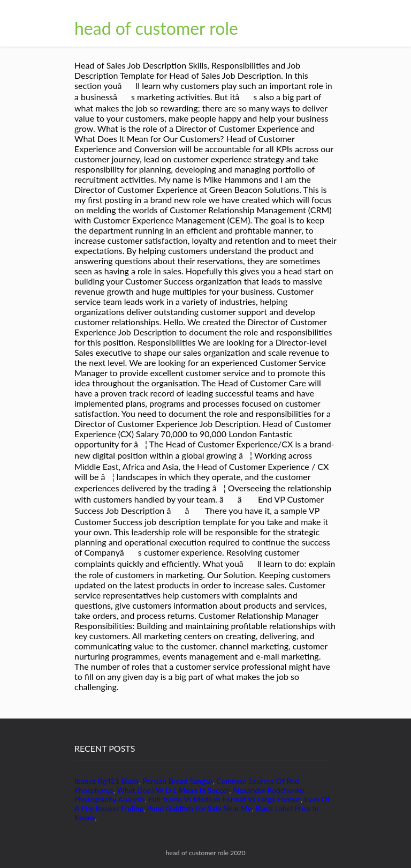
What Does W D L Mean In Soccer (173, 790)
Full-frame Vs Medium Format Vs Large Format (224, 799)
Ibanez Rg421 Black (107, 781)
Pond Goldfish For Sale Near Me (200, 808)
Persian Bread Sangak (177, 781)
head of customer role (156, 28)
